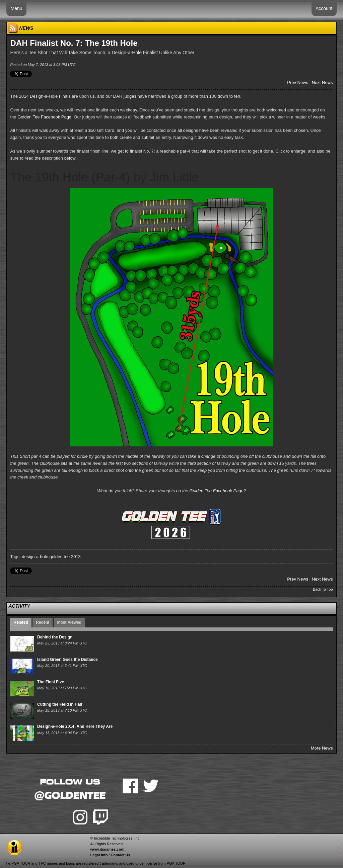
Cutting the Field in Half (60, 704)
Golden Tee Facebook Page (44, 117)
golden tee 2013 (65, 557)
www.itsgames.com (107, 849)
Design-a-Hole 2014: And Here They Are (75, 726)
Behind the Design (55, 637)
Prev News (298, 82)
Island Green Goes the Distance (67, 660)
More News (322, 748)
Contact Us (121, 855)
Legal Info (99, 855)
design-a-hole (35, 557)
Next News (322, 82)
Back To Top (323, 589)
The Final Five (51, 682)
